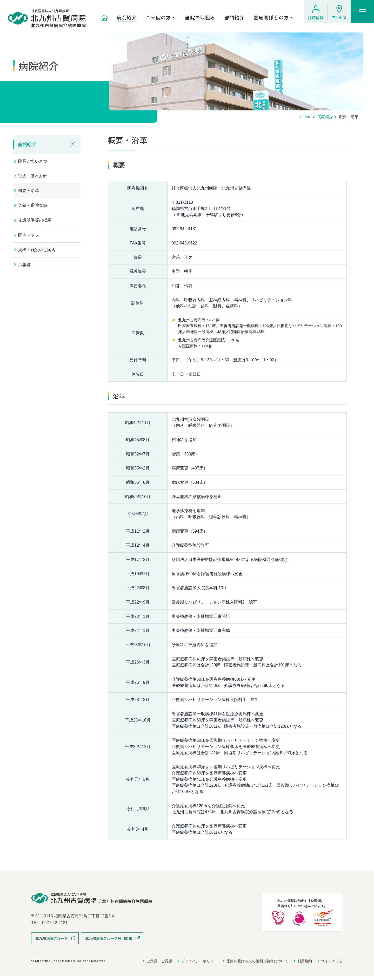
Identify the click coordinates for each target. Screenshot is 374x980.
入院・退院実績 (33, 206)
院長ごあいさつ (33, 161)
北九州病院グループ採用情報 (109, 943)
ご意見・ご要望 (159, 965)
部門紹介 (235, 17)
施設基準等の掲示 (35, 221)
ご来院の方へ (161, 17)
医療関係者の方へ (274, 17)
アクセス (339, 18)
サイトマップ (332, 965)
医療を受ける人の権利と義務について (257, 965)
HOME (306, 117)
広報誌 (24, 265)
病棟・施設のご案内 (37, 251)
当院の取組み (200, 17)
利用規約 (305, 965)
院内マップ (29, 236)
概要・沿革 (29, 191)
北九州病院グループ (52, 943)
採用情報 (316, 18)
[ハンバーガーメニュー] (362, 12)
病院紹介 (127, 17)
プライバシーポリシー (199, 965)
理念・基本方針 (33, 176)
